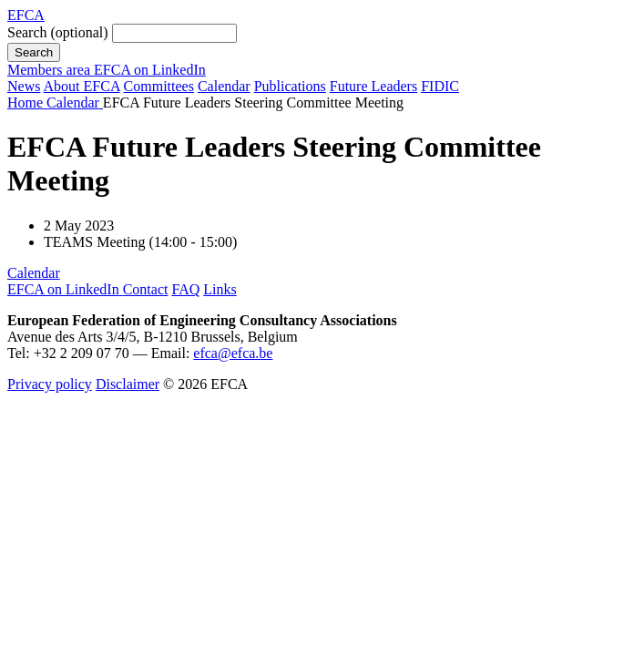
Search (58, 32)
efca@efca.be (233, 353)
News (24, 86)
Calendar (224, 86)
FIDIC (440, 86)
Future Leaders (373, 86)
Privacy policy (50, 384)
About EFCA (82, 86)
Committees (159, 86)
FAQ (185, 289)
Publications (290, 86)
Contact (146, 289)
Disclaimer (128, 384)
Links (220, 289)
